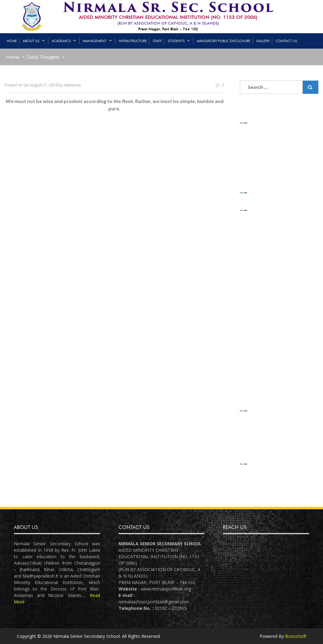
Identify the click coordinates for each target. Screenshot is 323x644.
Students (176, 41)
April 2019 (256, 307)
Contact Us (286, 41)
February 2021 (260, 226)
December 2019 (262, 258)
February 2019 (260, 316)
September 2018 (262, 357)
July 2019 (255, 291)
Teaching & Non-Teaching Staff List (282, 147)
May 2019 (256, 299)
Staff (157, 41)
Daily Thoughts (43, 57)
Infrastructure (133, 41)
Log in (252, 471)
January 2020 (259, 250)
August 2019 (258, 283)
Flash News (258, 426)
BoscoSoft (296, 636)
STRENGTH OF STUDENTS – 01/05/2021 (275, 134)
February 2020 (260, 242)
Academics (61, 41)
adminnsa (72, 85)
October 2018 (260, 348)
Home (12, 41)
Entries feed (258, 480)
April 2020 (256, 234)
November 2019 (262, 266)
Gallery (263, 41)
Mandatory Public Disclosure (224, 41)
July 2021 (255, 218)
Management (95, 41)
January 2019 (259, 324)
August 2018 (258, 365)
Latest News (259, 434)
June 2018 (256, 381)
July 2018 (255, 373)
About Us (31, 41)
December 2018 (262, 332)
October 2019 (260, 275)
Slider (251, 443)
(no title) (255, 155)
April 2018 (256, 389)
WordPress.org (261, 496)
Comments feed (263, 488)
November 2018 (262, 340)
